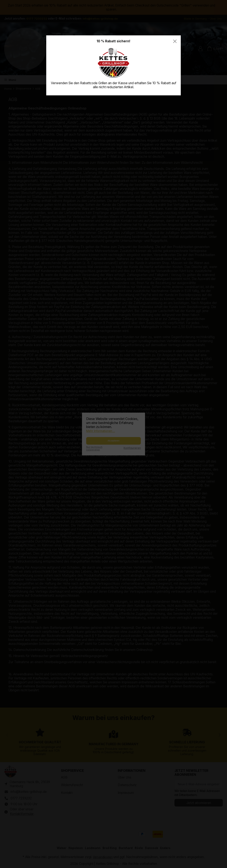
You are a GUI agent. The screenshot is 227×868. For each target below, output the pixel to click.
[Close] (175, 41)
